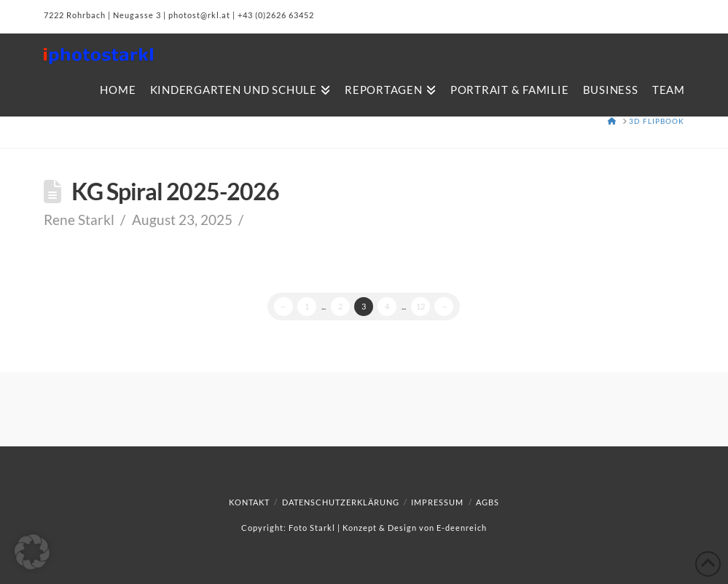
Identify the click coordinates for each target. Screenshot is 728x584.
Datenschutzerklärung (341, 502)
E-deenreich (462, 528)
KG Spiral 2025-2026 (175, 191)
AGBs (488, 502)
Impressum (437, 502)
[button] (32, 552)
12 (420, 306)
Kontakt (249, 502)
